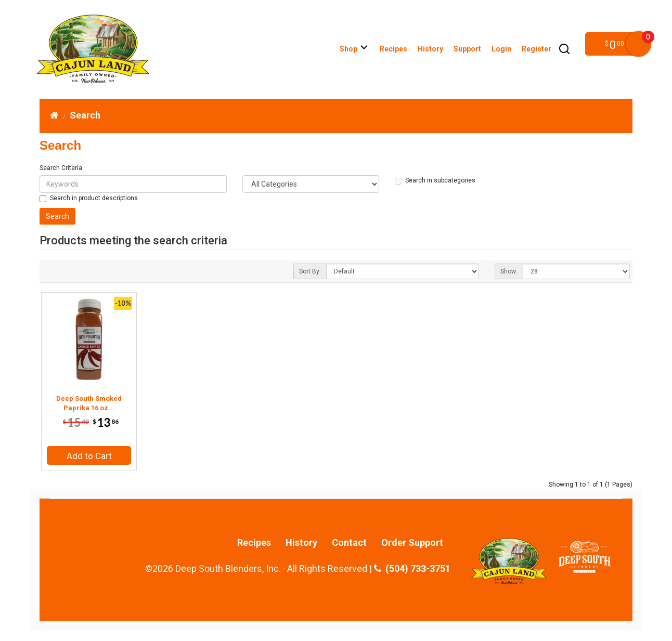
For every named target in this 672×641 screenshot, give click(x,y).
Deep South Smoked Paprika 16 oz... (89, 403)
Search (85, 115)
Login (501, 49)
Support (467, 49)
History (430, 49)
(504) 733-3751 (412, 569)
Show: (509, 271)
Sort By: (310, 271)
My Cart (638, 44)
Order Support (412, 543)
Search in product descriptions (89, 198)
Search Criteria (61, 168)
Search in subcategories (435, 181)
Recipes (393, 49)
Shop (354, 49)
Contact (349, 543)
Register (537, 49)
